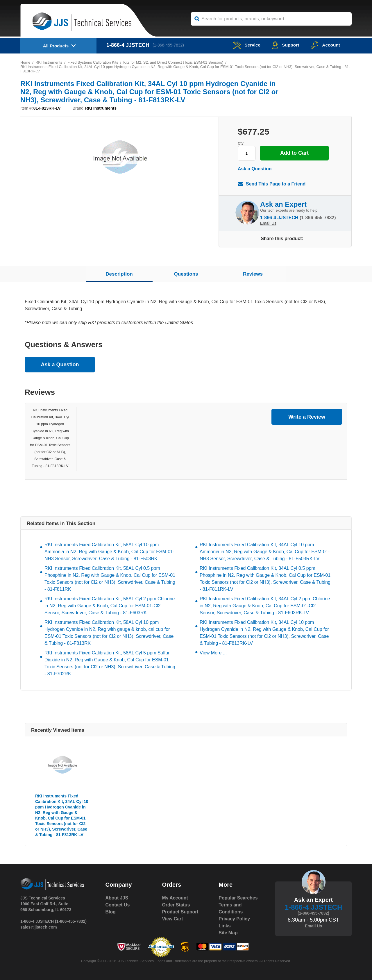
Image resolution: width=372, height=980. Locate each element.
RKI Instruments (49, 62)
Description (119, 274)
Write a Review (307, 417)
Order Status (176, 905)
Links (225, 926)
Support (285, 45)
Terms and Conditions (231, 908)
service (245, 45)
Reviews (253, 274)
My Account (175, 898)
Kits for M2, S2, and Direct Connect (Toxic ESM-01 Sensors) (175, 62)
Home (25, 62)
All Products (56, 46)
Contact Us (118, 905)
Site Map (228, 933)
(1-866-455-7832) (169, 45)
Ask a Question (255, 169)
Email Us (268, 223)
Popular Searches (238, 898)
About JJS (117, 898)
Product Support (180, 912)
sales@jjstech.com (39, 927)
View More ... (213, 653)
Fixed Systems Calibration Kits (93, 62)
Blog (111, 912)
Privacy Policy (234, 919)
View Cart (172, 919)
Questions (186, 274)
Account (325, 45)
